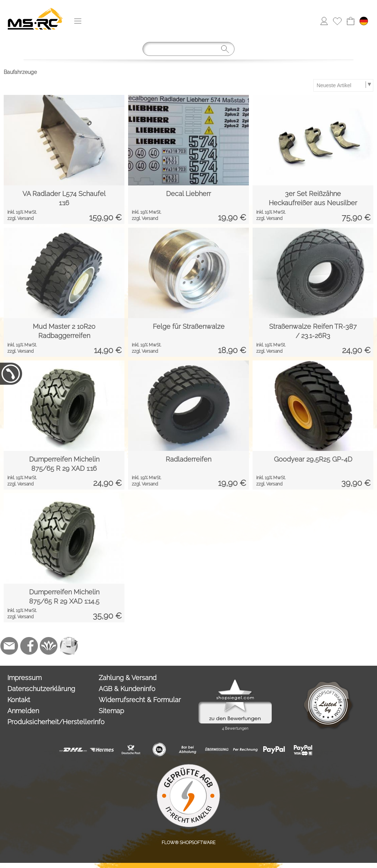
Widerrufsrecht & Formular (140, 700)
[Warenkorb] (350, 21)
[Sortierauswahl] (343, 85)
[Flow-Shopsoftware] (49, 646)
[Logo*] (35, 8)
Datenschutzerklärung (41, 689)
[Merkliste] (337, 21)
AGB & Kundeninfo (127, 689)
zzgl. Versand (20, 218)
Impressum (24, 678)
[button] (78, 21)
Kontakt (19, 700)
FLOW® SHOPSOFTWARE (188, 843)
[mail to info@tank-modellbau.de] (9, 646)
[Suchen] (188, 49)
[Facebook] (29, 646)
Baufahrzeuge (20, 72)
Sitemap (111, 711)
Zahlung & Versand (128, 678)
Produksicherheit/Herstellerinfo (51, 722)
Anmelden (23, 711)
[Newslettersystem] (69, 646)
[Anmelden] (324, 21)
